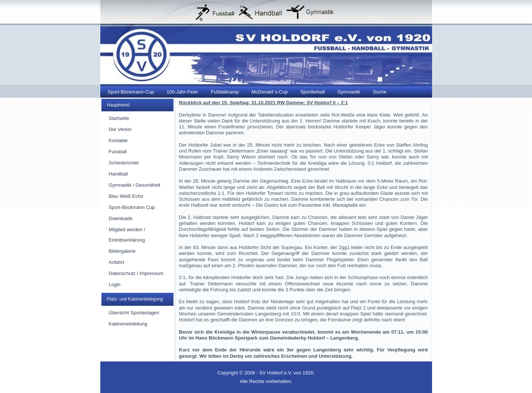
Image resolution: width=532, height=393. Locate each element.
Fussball (118, 152)
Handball (118, 174)
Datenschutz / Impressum (136, 273)
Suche (380, 92)
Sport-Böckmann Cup (132, 207)
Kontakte (118, 140)
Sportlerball (312, 92)
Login (115, 284)
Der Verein (120, 129)
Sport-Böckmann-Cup (131, 92)
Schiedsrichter (124, 163)
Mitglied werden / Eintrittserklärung (127, 235)
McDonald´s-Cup (270, 92)
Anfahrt (117, 262)
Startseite (119, 118)
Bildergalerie (122, 251)
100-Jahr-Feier (183, 92)
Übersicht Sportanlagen (134, 313)
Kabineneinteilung (128, 324)
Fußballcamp (225, 92)
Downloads (121, 218)
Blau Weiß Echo (126, 196)
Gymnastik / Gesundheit (135, 185)
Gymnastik (349, 92)
